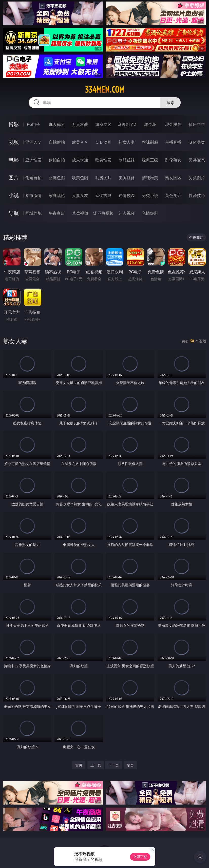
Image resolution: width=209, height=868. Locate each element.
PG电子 (34, 124)
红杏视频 (127, 213)
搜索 (170, 103)
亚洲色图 (57, 178)
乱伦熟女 (173, 160)
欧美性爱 (103, 160)
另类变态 (197, 160)
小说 (14, 195)
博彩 (14, 124)
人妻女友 (80, 195)
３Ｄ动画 (103, 142)
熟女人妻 (127, 142)
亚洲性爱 (33, 160)
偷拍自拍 (57, 160)
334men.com (105, 90)
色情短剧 (150, 213)
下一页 (113, 765)
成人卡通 (80, 160)
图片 (14, 178)
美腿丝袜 (127, 178)
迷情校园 (127, 195)
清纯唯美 (150, 178)
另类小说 (150, 195)
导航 (14, 213)
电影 (14, 160)
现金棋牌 (173, 124)
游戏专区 (103, 124)
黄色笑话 (173, 195)
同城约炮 (33, 213)
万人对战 (80, 124)
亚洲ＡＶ (33, 142)
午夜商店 (57, 213)
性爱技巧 (197, 195)
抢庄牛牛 (197, 124)
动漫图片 (103, 178)
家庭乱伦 (57, 195)
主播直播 (173, 142)
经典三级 (150, 160)
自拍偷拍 (57, 142)
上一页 (96, 765)
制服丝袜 (127, 160)
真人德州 (57, 124)
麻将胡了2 (127, 124)
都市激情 (33, 195)
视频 (14, 142)
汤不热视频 (103, 213)
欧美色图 (80, 178)
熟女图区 (173, 178)
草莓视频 (80, 213)
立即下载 (140, 857)
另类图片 (197, 178)
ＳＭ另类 (197, 142)
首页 (79, 765)
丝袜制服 (150, 142)
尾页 (130, 765)
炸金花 (150, 124)
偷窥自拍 (33, 178)
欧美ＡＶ (80, 142)
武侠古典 (103, 195)
